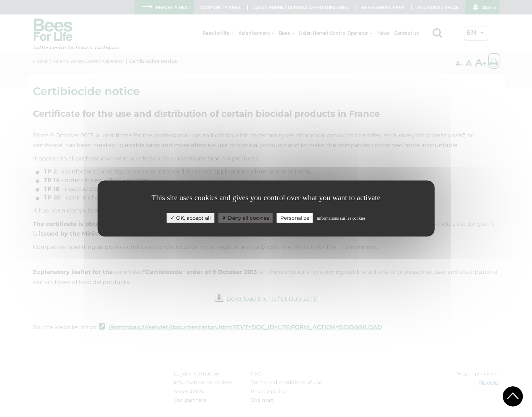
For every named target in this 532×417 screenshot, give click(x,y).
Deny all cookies (246, 218)
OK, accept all (191, 218)
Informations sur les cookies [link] (341, 218)
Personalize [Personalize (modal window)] (295, 218)
